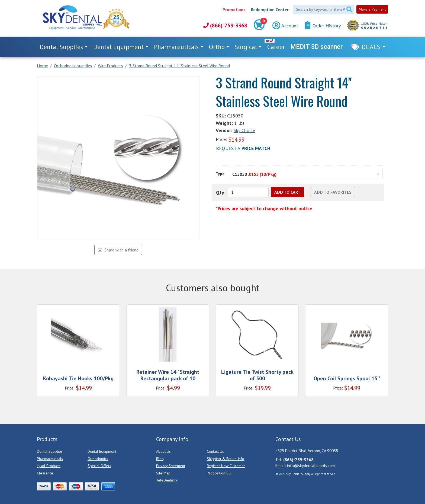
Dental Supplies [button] (61, 47)
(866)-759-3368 (225, 25)
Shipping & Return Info (226, 459)
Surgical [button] (246, 47)
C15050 (254, 174)
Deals (371, 47)
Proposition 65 (219, 473)
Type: (221, 174)
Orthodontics (98, 459)
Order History (323, 25)
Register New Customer (226, 466)
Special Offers (99, 466)
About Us (163, 451)
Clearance (45, 473)
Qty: (221, 192)
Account (285, 26)
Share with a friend (118, 250)
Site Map (163, 473)
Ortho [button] (217, 47)
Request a (243, 148)
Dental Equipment (102, 451)
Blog (160, 459)
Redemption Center (270, 9)
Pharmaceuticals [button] (176, 47)
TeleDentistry (167, 480)
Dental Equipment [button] (118, 47)
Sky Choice (244, 130)
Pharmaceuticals (50, 459)
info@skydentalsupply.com (311, 466)
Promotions (234, 9)
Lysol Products (49, 466)
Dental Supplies (50, 451)
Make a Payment (372, 9)
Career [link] (276, 47)
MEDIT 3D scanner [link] (316, 47)
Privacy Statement (171, 466)
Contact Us (215, 451)
